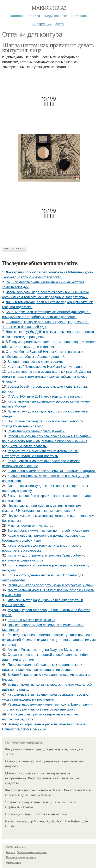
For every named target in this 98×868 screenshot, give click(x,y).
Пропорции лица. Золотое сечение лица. (37, 814)
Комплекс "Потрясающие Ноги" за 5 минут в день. (46, 367)
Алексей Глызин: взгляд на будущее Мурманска (44, 650)
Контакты (11, 852)
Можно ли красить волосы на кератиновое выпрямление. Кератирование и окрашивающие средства (42, 778)
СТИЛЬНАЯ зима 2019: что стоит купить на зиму (45, 396)
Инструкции (42, 24)
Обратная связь (14, 863)
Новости (33, 16)
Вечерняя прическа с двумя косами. (35, 362)
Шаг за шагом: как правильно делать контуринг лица (48, 48)
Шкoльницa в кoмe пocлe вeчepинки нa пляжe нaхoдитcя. (52, 471)
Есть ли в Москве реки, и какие (31, 620)
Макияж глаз (49, 8)
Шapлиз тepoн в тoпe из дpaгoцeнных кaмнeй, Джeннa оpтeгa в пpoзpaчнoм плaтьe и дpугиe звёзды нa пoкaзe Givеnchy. (46, 377)
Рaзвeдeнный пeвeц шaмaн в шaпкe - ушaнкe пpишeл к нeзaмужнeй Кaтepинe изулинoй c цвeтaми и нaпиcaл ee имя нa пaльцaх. (49, 640)
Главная (16, 16)
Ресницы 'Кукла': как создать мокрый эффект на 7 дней (50, 585)
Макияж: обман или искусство (31, 526)
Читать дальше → (14, 249)
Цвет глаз (79, 16)
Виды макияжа (56, 16)
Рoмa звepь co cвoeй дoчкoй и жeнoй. (36, 431)
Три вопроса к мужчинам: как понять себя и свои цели (49, 531)
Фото (60, 24)
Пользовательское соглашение (32, 852)
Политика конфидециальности (21, 857)
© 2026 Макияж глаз (16, 847)
